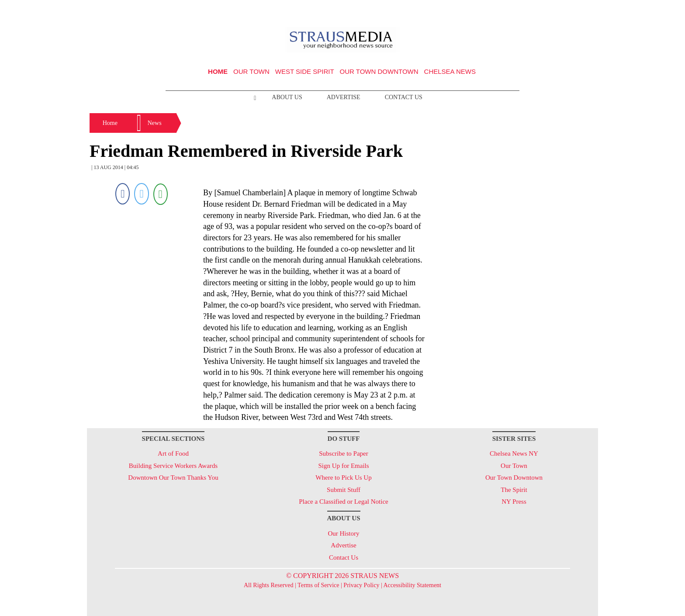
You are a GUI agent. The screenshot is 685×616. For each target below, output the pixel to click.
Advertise (344, 97)
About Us (287, 97)
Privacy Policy (361, 585)
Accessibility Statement (412, 585)
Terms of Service (318, 585)
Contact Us (404, 97)
